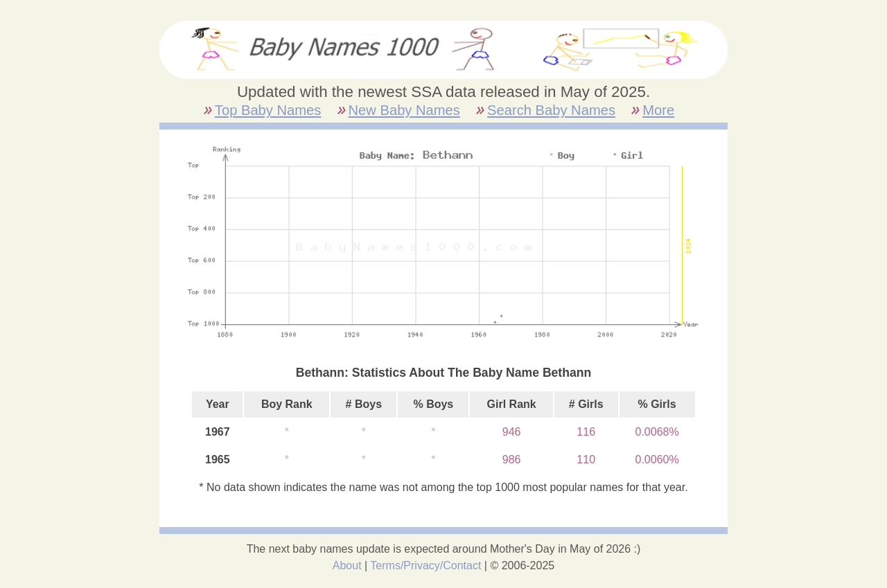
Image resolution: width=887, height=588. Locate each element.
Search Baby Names (551, 110)
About (347, 565)
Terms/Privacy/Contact (425, 565)
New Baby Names (404, 110)
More (658, 110)
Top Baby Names (268, 110)
